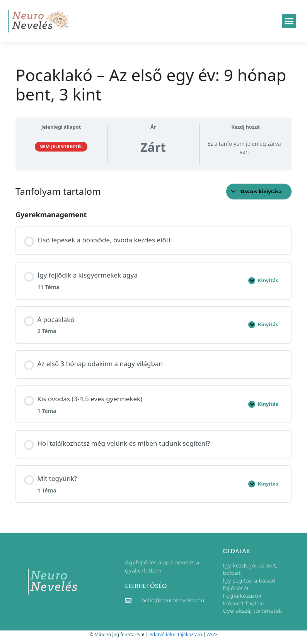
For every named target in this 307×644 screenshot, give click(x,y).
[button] (289, 21)
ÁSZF (212, 635)
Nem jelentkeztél (61, 146)
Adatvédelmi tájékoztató (176, 635)
